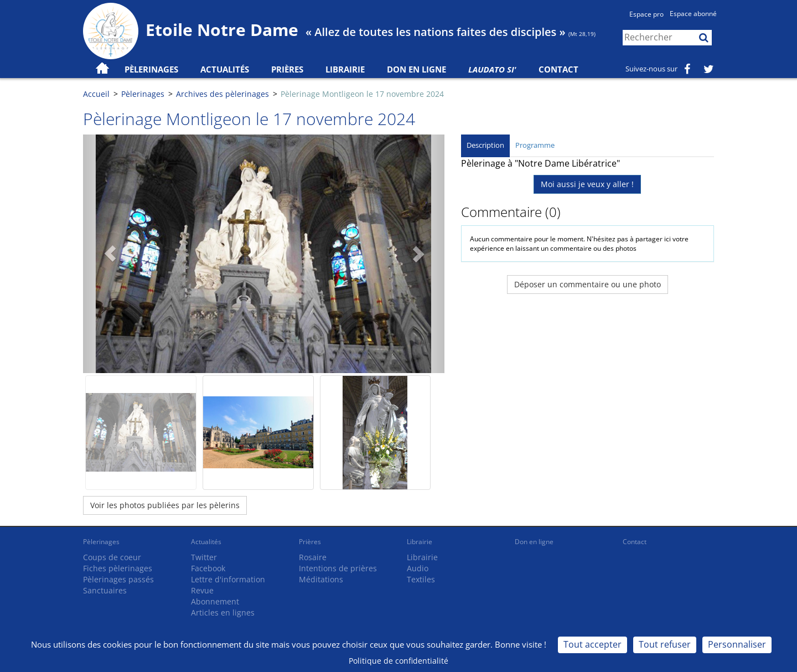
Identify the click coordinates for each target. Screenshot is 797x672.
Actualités (206, 542)
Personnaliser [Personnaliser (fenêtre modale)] (737, 644)
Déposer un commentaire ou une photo (588, 284)
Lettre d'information (228, 579)
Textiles (421, 579)
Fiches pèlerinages (118, 568)
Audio (418, 568)
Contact (558, 69)
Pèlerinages (143, 94)
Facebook (208, 568)
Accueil (96, 94)
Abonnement (215, 601)
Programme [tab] (535, 145)
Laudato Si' (492, 69)
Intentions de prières (338, 568)
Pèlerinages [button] (151, 69)
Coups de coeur (112, 557)
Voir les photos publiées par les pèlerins (165, 505)
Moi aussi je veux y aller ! (587, 184)
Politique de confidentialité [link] (398, 661)
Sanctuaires (105, 590)
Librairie (345, 69)
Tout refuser (665, 644)
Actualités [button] (225, 69)
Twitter (204, 557)
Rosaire (313, 557)
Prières (287, 69)
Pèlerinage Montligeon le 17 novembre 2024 (362, 94)
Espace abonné (693, 14)
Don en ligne (416, 69)
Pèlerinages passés (118, 579)
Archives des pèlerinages (222, 94)
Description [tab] (485, 145)
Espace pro (646, 14)
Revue (202, 590)
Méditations (321, 579)
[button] (110, 254)
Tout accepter (592, 644)
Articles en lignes (223, 612)
